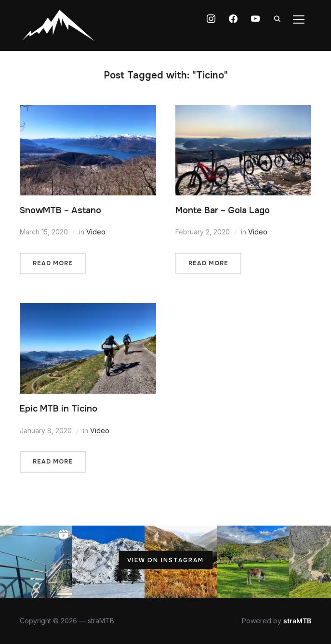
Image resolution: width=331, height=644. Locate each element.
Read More (53, 263)
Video (96, 232)
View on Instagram (165, 560)
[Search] (278, 18)
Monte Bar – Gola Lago (223, 210)
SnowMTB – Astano (60, 210)
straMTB (297, 621)
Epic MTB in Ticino (59, 409)
